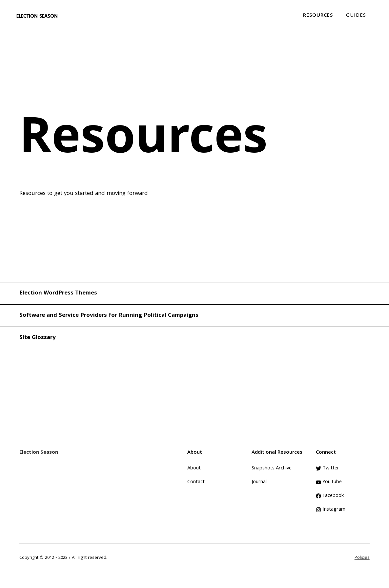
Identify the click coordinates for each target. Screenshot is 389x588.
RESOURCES (318, 16)
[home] (37, 16)
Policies (362, 558)
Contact (196, 482)
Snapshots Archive (272, 468)
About (194, 468)
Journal (259, 482)
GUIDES (356, 16)
